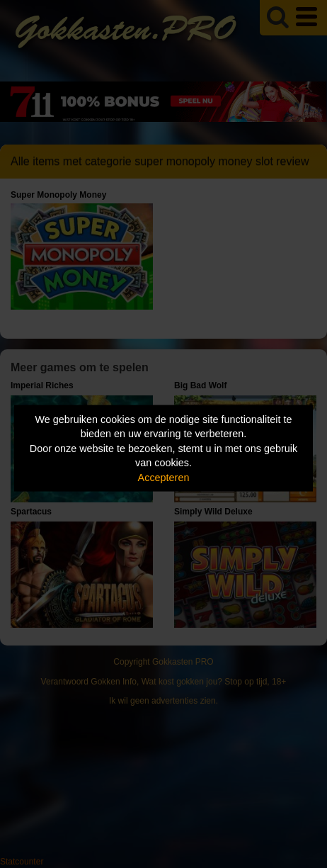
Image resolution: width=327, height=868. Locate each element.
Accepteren (164, 477)
